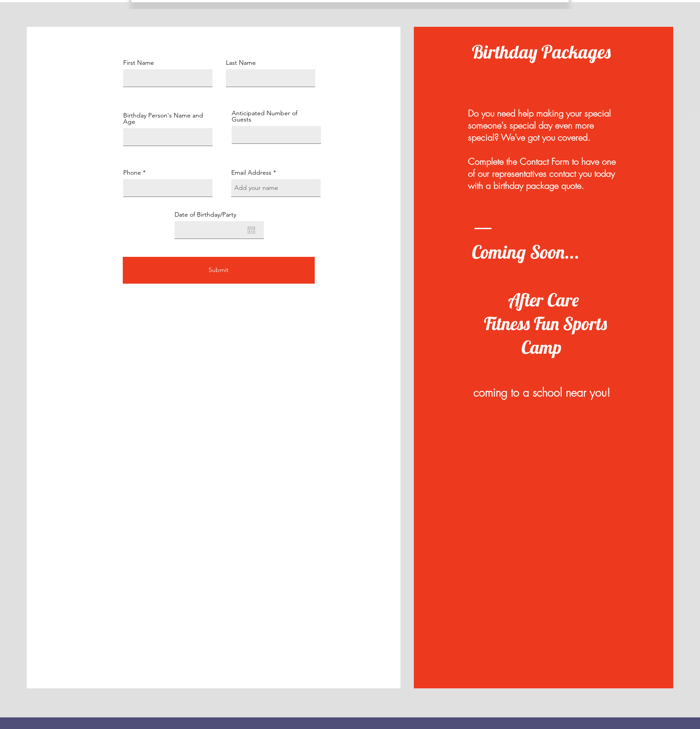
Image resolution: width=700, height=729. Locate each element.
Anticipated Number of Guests (265, 116)
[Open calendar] (251, 230)
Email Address (251, 172)
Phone (132, 172)
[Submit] (219, 270)
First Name (139, 63)
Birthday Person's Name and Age (163, 118)
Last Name (241, 63)
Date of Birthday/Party (205, 214)
